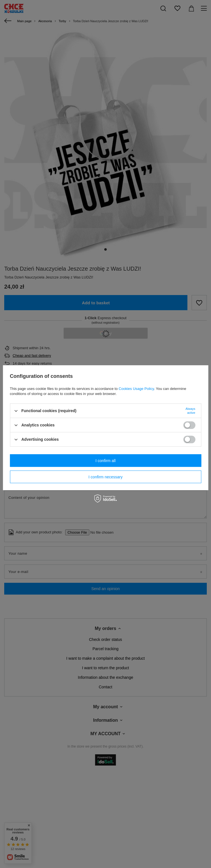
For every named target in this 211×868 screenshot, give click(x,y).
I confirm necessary (105, 477)
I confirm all (106, 461)
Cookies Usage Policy (136, 389)
